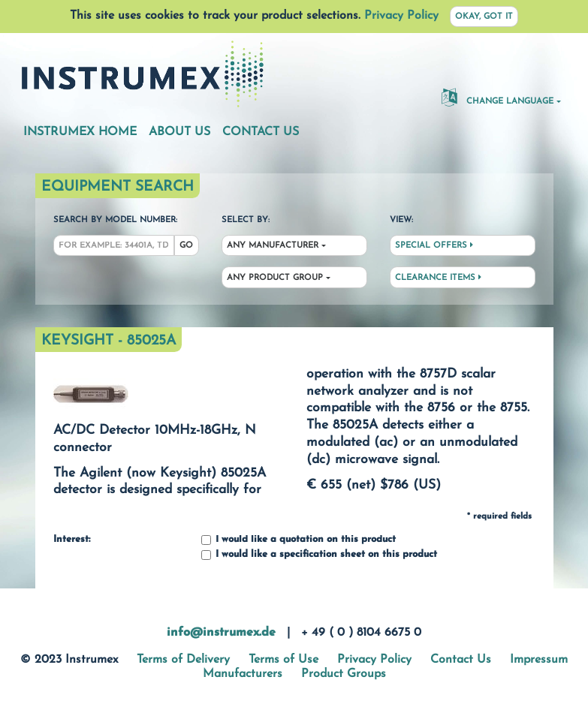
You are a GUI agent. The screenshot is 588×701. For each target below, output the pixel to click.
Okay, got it (484, 17)
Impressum (539, 660)
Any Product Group (275, 278)
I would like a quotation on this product (299, 540)
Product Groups (344, 674)
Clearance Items (438, 278)
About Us (179, 132)
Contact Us (261, 132)
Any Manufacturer (273, 246)
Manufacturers (243, 674)
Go (186, 246)
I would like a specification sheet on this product (319, 555)
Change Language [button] (498, 97)
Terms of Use (283, 660)
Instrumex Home (80, 132)
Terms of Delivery (183, 660)
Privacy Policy (401, 16)
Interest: (72, 540)
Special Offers (434, 245)
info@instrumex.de (221, 633)
